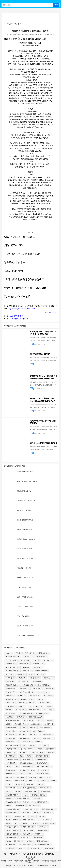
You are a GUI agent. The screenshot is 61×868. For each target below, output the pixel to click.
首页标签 (30, 860)
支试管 (21, 775)
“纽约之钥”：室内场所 (24, 569)
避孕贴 (36, 740)
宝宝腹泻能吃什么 (11, 743)
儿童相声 (39, 750)
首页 (15, 24)
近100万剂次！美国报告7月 (26, 637)
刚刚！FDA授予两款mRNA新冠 (27, 483)
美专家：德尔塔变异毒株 (25, 627)
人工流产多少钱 (11, 715)
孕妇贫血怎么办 (11, 754)
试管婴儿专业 (49, 725)
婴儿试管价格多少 (25, 846)
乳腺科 (18, 654)
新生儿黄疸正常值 (34, 807)
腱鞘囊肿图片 (27, 768)
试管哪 (8, 782)
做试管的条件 (25, 839)
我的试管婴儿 (10, 775)
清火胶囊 (32, 729)
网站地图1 (4, 862)
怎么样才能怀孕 (11, 772)
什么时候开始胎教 (43, 686)
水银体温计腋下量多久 (13, 796)
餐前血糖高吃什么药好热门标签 (14, 649)
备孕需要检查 (48, 662)
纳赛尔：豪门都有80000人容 (26, 540)
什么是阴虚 (43, 747)
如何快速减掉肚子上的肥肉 (41, 354)
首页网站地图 (30, 858)
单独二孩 (33, 736)
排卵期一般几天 (24, 683)
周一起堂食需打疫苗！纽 (25, 560)
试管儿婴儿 (9, 800)
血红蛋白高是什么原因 (35, 779)
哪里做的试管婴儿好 (42, 715)
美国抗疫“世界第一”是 (24, 492)
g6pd (33, 818)
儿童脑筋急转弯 (19, 782)
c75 (47, 694)
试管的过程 (22, 736)
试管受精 (21, 704)
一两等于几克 (10, 704)
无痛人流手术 (48, 697)
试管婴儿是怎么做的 (42, 775)
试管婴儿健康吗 (34, 679)
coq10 (25, 796)
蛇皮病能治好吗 (42, 832)
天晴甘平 (40, 786)
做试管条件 (38, 835)
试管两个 (9, 711)
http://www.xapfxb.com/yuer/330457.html (22, 309)
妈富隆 (25, 825)
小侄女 (40, 722)
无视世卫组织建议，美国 (25, 608)
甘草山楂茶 (9, 676)
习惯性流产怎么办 (38, 665)
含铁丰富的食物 (48, 679)
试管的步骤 (17, 793)
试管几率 (44, 782)
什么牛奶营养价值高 (12, 832)
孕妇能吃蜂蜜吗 (28, 722)
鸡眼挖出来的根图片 (23, 800)
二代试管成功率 (47, 814)
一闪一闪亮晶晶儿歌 (44, 821)
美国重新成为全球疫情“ (25, 550)
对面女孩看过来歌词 (12, 835)
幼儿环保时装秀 (11, 846)
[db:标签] (9, 654)
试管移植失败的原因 (27, 701)
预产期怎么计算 (11, 733)
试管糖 (29, 775)
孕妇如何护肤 (21, 697)
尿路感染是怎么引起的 (20, 818)
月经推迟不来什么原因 (28, 828)
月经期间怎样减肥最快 (29, 789)
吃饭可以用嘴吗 (45, 789)
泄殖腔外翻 (28, 843)
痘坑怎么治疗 (26, 672)
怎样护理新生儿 (11, 757)
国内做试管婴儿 (37, 690)
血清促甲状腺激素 (38, 733)
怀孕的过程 (21, 718)
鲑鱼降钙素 (50, 690)
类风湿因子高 (50, 750)
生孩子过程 (41, 701)
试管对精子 (9, 697)
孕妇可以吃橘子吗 (45, 729)
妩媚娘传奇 (30, 786)
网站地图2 (12, 862)
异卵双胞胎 (37, 800)
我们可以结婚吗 (48, 711)
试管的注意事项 (29, 654)
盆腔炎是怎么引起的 (26, 764)
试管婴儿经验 (10, 665)
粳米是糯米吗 (37, 683)
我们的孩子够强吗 (42, 764)
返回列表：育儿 (51, 312)
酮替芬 (8, 825)
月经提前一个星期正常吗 (13, 843)
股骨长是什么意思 (48, 740)
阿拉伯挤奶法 (26, 803)
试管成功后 (23, 772)
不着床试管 (37, 669)
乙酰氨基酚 (35, 825)
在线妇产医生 (23, 850)
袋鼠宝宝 (34, 772)
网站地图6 (45, 862)
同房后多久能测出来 (12, 669)
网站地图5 (37, 862)
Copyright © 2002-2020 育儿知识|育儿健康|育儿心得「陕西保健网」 (27, 867)
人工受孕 (41, 818)
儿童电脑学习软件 (11, 686)
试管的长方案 (43, 828)
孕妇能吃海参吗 (11, 690)
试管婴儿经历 (33, 782)
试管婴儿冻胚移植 (28, 821)
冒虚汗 (49, 708)
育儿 (20, 24)
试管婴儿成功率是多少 (26, 694)
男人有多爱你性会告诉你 (42, 846)
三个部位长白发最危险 (38, 796)
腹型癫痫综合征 (41, 658)
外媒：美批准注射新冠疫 (25, 589)
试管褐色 (9, 807)
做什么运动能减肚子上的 (25, 531)
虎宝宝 (8, 725)
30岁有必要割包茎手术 (13, 658)
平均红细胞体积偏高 (12, 803)
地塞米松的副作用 (40, 761)
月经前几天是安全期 (12, 729)
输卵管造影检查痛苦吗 (13, 811)
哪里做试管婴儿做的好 (35, 718)
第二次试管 (41, 676)
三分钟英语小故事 (44, 704)
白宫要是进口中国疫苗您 (25, 521)
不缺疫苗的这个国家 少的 (25, 618)
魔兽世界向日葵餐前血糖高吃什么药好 (30, 31)
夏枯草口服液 (26, 761)
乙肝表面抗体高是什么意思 (43, 768)
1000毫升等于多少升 (12, 761)
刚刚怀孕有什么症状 (42, 757)
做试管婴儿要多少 (49, 825)
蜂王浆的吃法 (20, 711)
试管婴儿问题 (10, 850)
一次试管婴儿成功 (11, 750)
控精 (24, 747)
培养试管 (49, 722)
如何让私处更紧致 (11, 839)
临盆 (7, 793)
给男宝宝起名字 (46, 793)
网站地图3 (20, 862)
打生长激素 (9, 718)
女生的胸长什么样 (11, 662)
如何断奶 (9, 768)
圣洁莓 (48, 779)
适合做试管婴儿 (25, 740)
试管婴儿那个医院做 (41, 672)
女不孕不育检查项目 (12, 672)
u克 (17, 768)
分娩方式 (36, 662)
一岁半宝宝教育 (11, 764)
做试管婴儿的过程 (11, 701)
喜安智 (40, 694)
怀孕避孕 (23, 754)
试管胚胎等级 (38, 839)
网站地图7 (53, 862)
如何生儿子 (51, 754)
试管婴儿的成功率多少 (48, 811)
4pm (24, 729)
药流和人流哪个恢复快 (30, 811)
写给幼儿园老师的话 (21, 725)
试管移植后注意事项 (26, 715)
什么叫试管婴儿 (11, 694)
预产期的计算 (20, 807)
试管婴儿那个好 (43, 654)
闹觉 (21, 757)
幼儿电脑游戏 (10, 736)
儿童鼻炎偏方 (28, 658)
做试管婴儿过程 (34, 697)
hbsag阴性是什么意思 (27, 686)
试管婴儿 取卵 (10, 683)
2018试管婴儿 (10, 708)
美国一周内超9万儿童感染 (25, 598)
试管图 (53, 782)
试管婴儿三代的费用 (41, 803)
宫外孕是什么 (24, 690)
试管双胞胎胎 (24, 733)
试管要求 (38, 743)
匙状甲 (31, 676)
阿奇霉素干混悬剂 (11, 828)
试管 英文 (31, 704)
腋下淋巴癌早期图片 (12, 789)
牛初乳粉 (33, 747)
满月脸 (36, 814)
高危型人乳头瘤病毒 (12, 747)
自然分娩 (44, 772)
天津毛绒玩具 (49, 850)
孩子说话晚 (22, 679)
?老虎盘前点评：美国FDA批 (26, 502)
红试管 (29, 757)
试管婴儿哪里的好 (42, 843)
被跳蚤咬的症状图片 (31, 793)
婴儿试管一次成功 (26, 750)
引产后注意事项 (23, 665)
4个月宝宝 (19, 786)
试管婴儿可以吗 (11, 740)
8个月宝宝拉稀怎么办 (36, 708)
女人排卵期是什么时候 (36, 754)
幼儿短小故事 (25, 662)
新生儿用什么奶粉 (28, 832)
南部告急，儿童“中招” (24, 512)
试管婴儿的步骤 (36, 725)
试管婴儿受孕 (26, 835)
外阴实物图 (21, 676)
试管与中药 (22, 708)
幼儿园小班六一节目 (46, 736)
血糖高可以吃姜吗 (17, 316)
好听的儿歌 (9, 779)
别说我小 (9, 786)
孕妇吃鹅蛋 (21, 779)
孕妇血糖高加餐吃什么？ (19, 319)
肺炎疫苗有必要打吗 (12, 821)
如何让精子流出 (36, 850)
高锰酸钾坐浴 (25, 814)
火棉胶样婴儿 (10, 679)
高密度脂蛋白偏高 (11, 814)
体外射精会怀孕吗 (34, 711)
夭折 (7, 818)
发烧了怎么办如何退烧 (13, 722)
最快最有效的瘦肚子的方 (25, 473)
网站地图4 (28, 862)
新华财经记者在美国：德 (25, 579)
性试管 (17, 825)
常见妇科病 (26, 669)
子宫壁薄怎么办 (26, 743)
